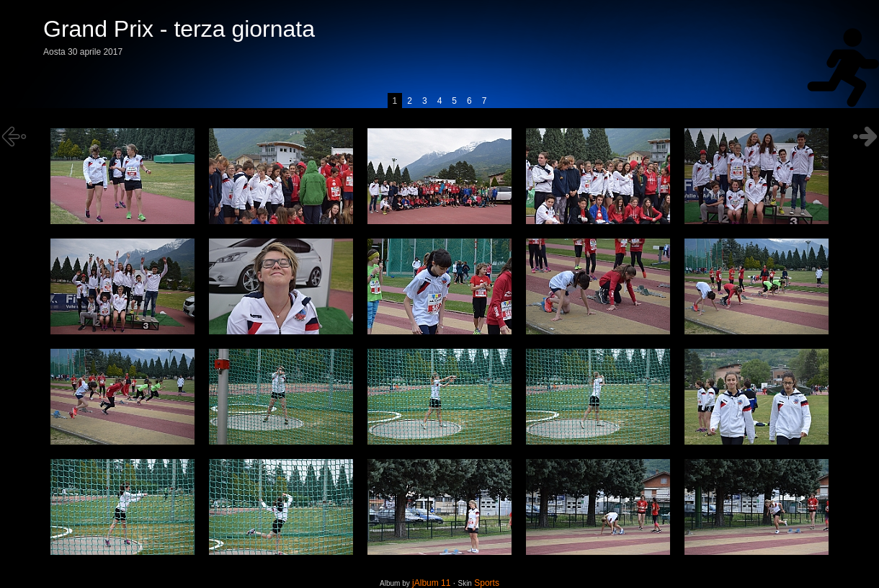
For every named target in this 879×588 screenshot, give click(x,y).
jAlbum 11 (431, 583)
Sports (487, 583)
